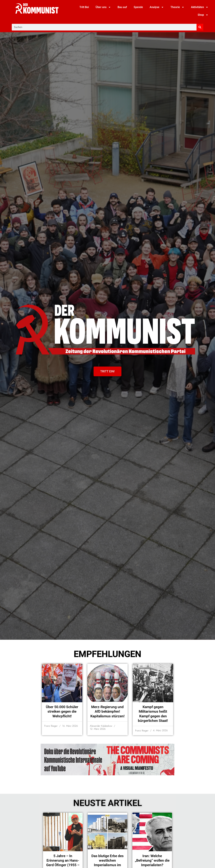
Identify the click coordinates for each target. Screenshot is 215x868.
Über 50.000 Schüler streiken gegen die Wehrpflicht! (62, 712)
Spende (138, 7)
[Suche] (200, 27)
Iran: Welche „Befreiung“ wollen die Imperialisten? (152, 861)
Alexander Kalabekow (101, 726)
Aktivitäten (200, 7)
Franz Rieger (51, 726)
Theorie (177, 7)
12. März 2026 (98, 729)
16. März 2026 (70, 726)
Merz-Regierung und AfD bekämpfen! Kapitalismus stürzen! (107, 712)
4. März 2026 (160, 730)
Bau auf (122, 7)
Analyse (157, 7)
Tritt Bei (84, 7)
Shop (203, 15)
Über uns (103, 7)
